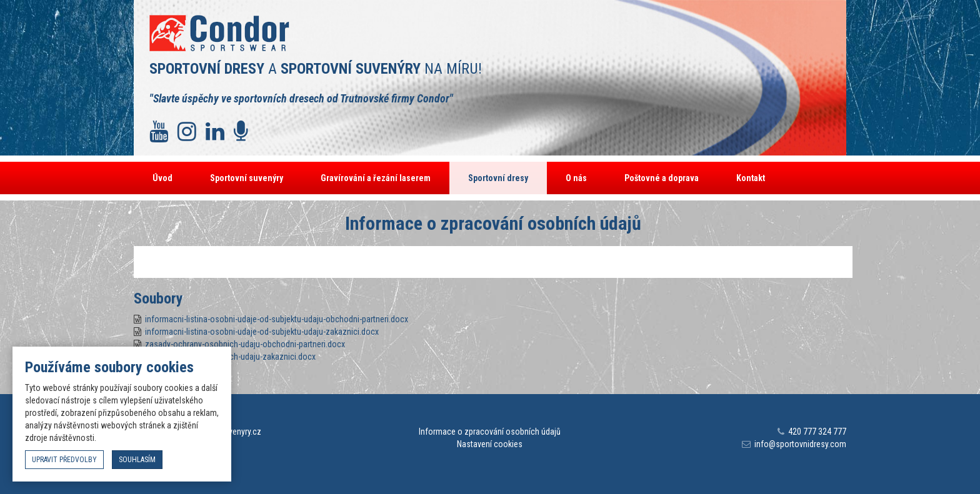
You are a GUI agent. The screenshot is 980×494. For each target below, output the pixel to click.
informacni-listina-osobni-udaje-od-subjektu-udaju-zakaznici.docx (262, 332)
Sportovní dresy (498, 178)
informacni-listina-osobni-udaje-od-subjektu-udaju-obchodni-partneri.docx (277, 319)
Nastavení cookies (490, 444)
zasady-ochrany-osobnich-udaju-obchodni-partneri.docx (245, 344)
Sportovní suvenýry (247, 178)
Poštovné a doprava (662, 178)
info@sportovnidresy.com (800, 444)
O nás (576, 178)
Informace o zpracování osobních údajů (490, 432)
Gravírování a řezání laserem (376, 178)
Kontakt (751, 178)
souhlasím (137, 460)
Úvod (162, 178)
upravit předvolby (64, 460)
